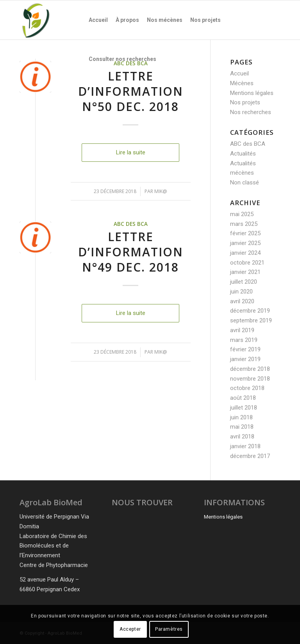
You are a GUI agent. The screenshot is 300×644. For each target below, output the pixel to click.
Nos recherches (251, 112)
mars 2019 (244, 340)
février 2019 (245, 349)
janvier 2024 (245, 253)
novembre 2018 (250, 379)
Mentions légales (252, 93)
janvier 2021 (245, 272)
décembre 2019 (250, 311)
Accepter (130, 629)
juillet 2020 (244, 282)
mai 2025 (242, 214)
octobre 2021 (247, 263)
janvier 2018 (245, 446)
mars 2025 (244, 224)
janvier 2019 (245, 359)
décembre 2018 (250, 369)
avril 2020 (242, 301)
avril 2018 (242, 436)
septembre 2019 (251, 320)
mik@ (161, 191)
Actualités (243, 154)
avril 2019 (242, 330)
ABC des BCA (131, 224)
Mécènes (242, 83)
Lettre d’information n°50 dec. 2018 (131, 91)
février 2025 (245, 233)
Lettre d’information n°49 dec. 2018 (131, 252)
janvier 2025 (245, 243)
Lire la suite (131, 152)
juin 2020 (241, 292)
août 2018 (243, 398)
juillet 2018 (244, 408)
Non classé (245, 182)
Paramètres (169, 629)
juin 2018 (241, 417)
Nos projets (245, 102)
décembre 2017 (250, 456)
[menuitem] (98, 20)
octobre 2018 (247, 388)
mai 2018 (242, 427)
